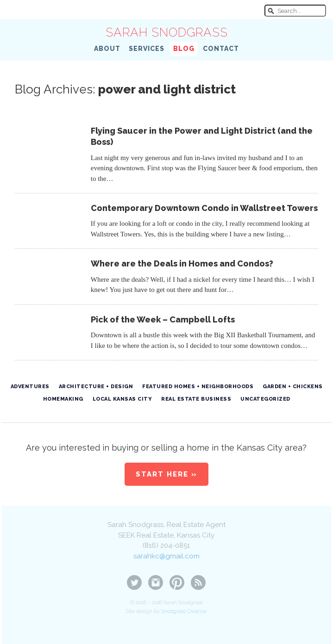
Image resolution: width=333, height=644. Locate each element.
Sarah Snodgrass (167, 32)
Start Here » (166, 474)
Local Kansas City (123, 399)
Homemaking (63, 399)
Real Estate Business (196, 399)
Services (147, 49)
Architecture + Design (96, 387)
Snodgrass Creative (184, 611)
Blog (184, 49)
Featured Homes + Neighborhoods (198, 387)
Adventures (30, 387)
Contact (221, 49)
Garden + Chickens (293, 387)
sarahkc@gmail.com (166, 556)
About (107, 49)
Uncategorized (265, 399)
